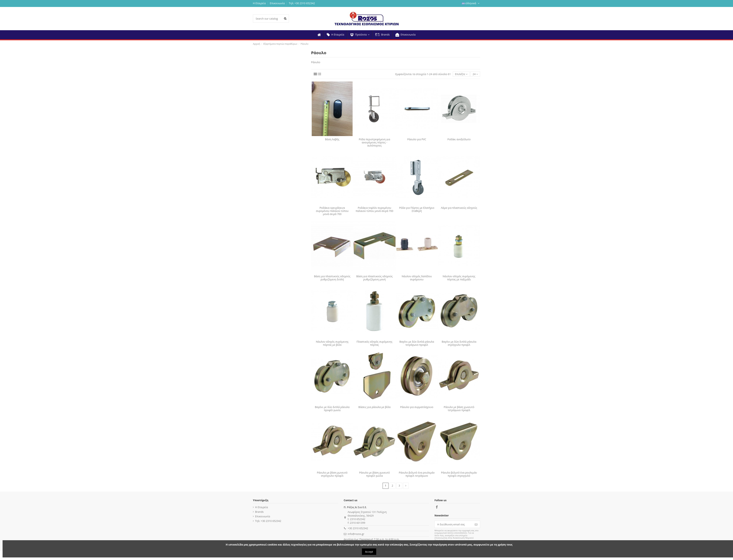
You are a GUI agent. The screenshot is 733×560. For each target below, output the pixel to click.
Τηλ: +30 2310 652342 (302, 3)
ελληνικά (471, 3)
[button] (360, 35)
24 (475, 74)
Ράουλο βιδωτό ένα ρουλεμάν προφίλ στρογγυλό (459, 474)
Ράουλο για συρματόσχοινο (417, 407)
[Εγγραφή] (476, 524)
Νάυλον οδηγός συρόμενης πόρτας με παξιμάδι (459, 278)
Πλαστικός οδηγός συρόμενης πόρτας (374, 343)
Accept (369, 552)
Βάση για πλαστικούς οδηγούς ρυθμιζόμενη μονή (374, 278)
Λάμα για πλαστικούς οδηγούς (459, 208)
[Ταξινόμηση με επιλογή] (461, 74)
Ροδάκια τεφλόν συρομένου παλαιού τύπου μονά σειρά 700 (374, 209)
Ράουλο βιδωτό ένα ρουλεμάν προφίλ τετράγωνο (417, 474)
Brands (259, 512)
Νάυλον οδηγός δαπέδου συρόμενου (417, 278)
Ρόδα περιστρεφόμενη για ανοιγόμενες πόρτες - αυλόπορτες (374, 142)
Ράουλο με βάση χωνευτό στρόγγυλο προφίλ (332, 474)
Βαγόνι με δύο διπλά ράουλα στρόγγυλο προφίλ (459, 343)
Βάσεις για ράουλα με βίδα (374, 407)
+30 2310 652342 (358, 528)
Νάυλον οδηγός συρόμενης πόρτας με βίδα (332, 343)
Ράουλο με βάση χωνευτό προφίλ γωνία (374, 474)
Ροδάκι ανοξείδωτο (459, 139)
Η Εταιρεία (260, 3)
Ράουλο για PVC (417, 139)
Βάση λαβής (332, 139)
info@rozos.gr (356, 534)
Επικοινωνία (278, 3)
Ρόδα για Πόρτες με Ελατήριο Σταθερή (417, 209)
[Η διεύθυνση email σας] (453, 524)
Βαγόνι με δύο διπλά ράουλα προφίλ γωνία (332, 409)
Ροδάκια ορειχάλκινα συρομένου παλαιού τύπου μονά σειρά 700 (332, 211)
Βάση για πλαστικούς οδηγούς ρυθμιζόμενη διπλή (332, 278)
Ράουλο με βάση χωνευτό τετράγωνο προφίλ (459, 409)
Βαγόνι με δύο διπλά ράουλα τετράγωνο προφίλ (417, 343)
